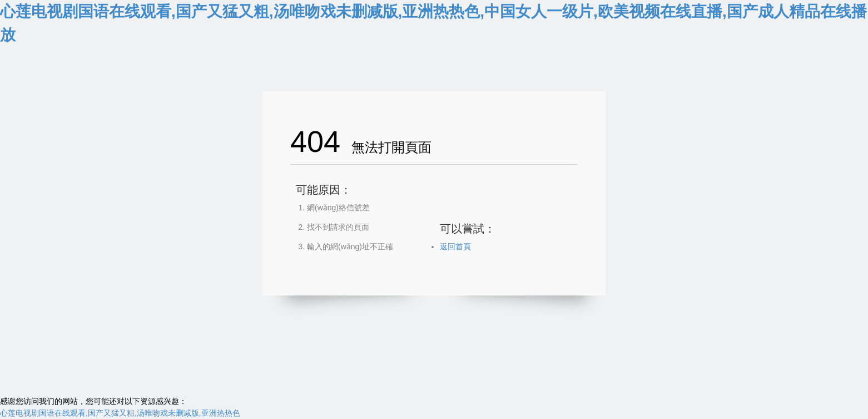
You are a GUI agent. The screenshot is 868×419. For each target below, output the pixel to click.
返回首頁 (455, 247)
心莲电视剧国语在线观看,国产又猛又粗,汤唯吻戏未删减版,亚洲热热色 (120, 413)
